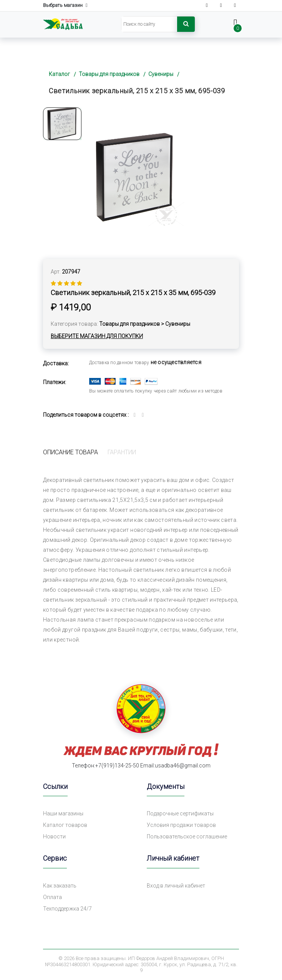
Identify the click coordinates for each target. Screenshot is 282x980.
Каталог (59, 74)
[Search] (149, 24)
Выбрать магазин (65, 6)
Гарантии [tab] (122, 452)
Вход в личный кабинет (176, 886)
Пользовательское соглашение (187, 836)
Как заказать (60, 886)
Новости (54, 836)
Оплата (52, 897)
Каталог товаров (65, 825)
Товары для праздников (109, 74)
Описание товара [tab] (70, 452)
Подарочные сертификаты (180, 813)
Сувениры (161, 74)
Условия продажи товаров (181, 825)
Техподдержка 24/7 (67, 909)
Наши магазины (63, 813)
